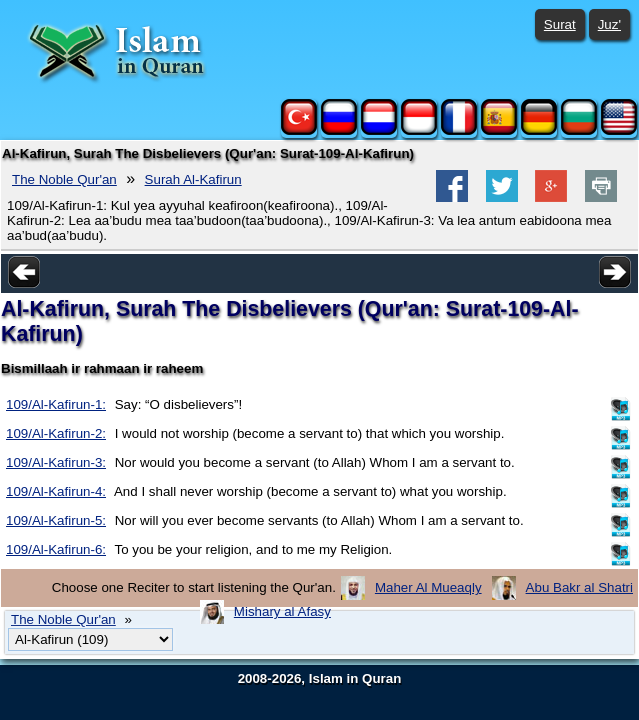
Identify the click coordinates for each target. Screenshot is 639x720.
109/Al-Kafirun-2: (56, 433)
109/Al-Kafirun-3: (56, 462)
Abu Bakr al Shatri (579, 587)
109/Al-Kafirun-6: (56, 549)
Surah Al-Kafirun (193, 179)
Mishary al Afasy (282, 611)
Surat (560, 24)
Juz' (609, 24)
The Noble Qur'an (64, 179)
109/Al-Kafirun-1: (56, 404)
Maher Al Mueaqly (428, 587)
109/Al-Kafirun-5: (56, 520)
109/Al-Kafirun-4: (56, 491)
